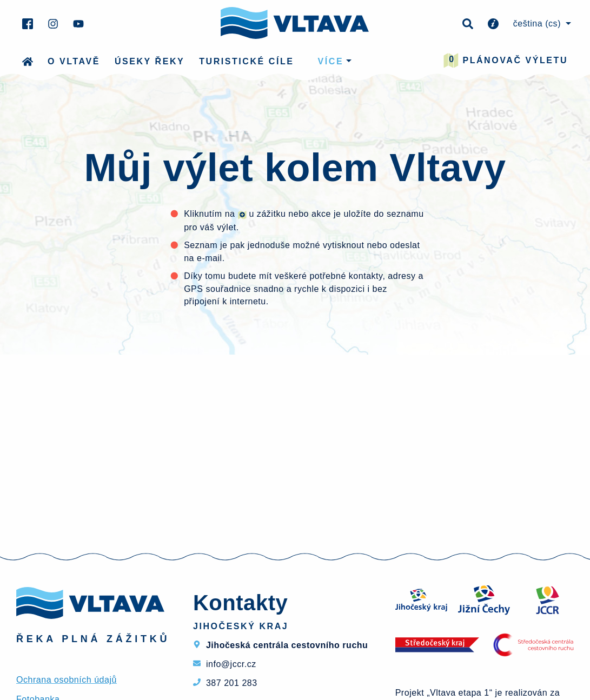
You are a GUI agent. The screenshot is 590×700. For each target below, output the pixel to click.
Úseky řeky (150, 61)
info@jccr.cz (231, 664)
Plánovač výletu (506, 61)
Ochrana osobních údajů (67, 680)
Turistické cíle (246, 61)
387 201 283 (232, 683)
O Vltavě (74, 61)
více (331, 61)
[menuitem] (541, 24)
